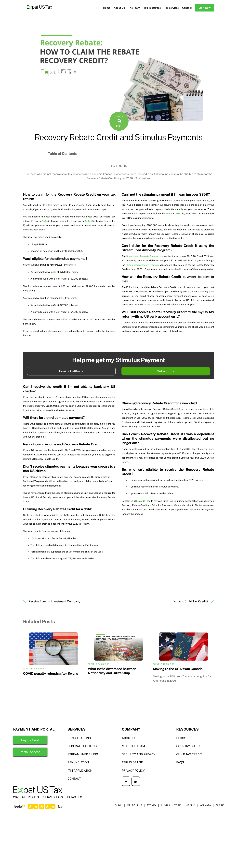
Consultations (80, 738)
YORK (178, 806)
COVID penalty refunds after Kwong (51, 673)
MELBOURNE (134, 806)
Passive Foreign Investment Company (54, 601)
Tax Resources (152, 8)
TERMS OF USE (132, 763)
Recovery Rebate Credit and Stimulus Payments (119, 137)
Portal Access (29, 753)
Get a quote (166, 371)
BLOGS (181, 738)
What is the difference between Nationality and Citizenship (112, 671)
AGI (54, 272)
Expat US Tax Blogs (34, 669)
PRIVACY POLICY (133, 771)
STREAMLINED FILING (83, 754)
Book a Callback (71, 371)
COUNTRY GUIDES (189, 746)
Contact (187, 8)
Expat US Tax (143, 501)
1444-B (89, 221)
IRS (32, 221)
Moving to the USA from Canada (178, 669)
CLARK (220, 806)
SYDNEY (151, 806)
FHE (178, 214)
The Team (134, 8)
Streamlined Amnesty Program (143, 256)
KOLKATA (205, 806)
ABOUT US (129, 738)
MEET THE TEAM (134, 746)
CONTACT (74, 779)
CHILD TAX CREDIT (189, 754)
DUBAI (118, 806)
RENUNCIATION (79, 763)
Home (107, 8)
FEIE (168, 214)
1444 (45, 221)
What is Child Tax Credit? (191, 601)
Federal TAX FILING (82, 746)
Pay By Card (29, 740)
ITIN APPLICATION (80, 771)
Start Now (205, 8)
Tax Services (171, 8)
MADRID (190, 806)
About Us (119, 8)
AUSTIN (165, 806)
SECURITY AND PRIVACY (139, 754)
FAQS (180, 763)
